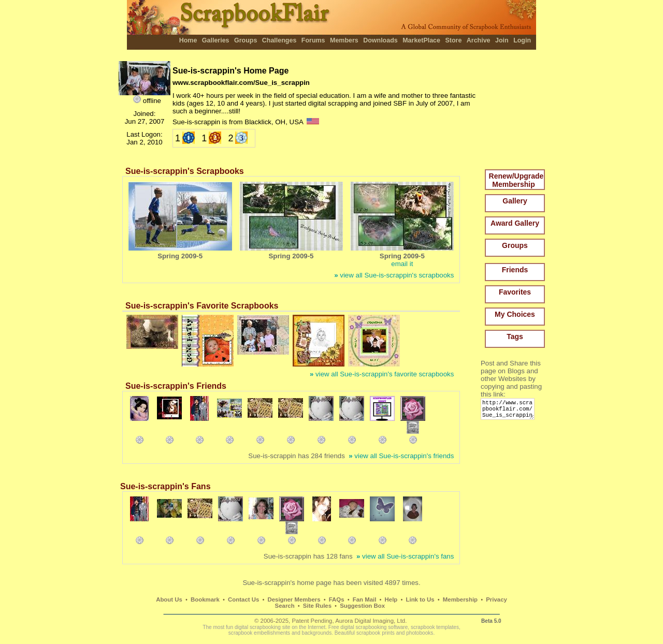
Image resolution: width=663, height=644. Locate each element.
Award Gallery (515, 223)
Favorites (515, 292)
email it (402, 264)
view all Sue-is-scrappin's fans (405, 556)
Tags (515, 336)
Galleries (216, 40)
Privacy (496, 599)
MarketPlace (421, 40)
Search (285, 606)
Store (453, 40)
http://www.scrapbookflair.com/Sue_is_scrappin (509, 411)
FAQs (337, 599)
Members (344, 40)
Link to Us (420, 599)
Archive (479, 40)
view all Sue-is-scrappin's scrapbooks (394, 275)
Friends (515, 270)
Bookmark (205, 599)
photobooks (420, 633)
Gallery (515, 201)
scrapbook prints (376, 633)
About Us (169, 599)
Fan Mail (365, 599)
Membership (460, 599)
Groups (246, 40)
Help (391, 599)
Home (188, 40)
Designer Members (294, 599)
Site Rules (317, 606)
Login (522, 40)
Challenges (279, 40)
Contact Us (243, 599)
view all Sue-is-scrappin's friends (401, 456)
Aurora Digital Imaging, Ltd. (371, 621)
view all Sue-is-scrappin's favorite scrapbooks (382, 374)
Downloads (380, 40)
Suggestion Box (362, 606)
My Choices (515, 314)
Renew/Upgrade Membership (516, 180)
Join (502, 40)
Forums (313, 40)
